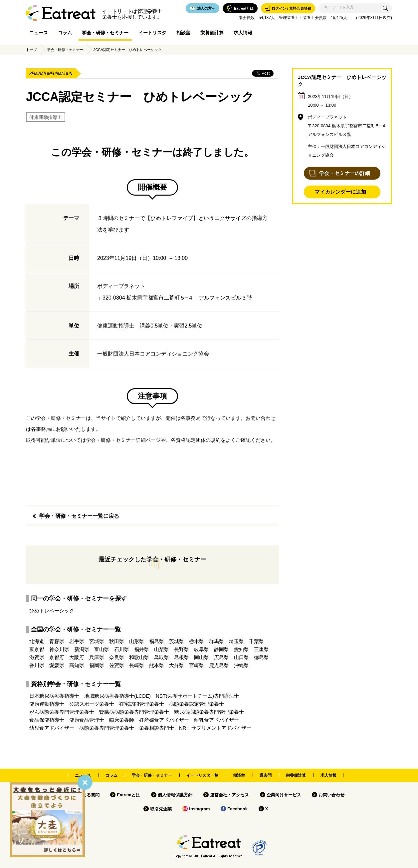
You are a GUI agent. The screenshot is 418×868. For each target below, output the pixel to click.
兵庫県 (97, 657)
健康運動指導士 (46, 117)
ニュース (39, 33)
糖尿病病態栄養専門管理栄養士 (209, 712)
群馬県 (216, 641)
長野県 (182, 649)
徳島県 (261, 657)
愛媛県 (57, 665)
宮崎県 (197, 665)
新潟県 (82, 649)
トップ (31, 50)
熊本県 (157, 665)
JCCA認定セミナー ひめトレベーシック (128, 50)
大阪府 (77, 657)
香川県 (37, 665)
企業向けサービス (284, 795)
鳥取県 (162, 657)
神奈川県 (59, 649)
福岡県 (97, 665)
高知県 (77, 665)
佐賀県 (117, 665)
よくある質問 (87, 795)
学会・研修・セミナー (105, 33)
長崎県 (137, 665)
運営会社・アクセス (229, 795)
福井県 (142, 649)
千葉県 (256, 641)
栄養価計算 (212, 33)
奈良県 (117, 657)
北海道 (37, 641)
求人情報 (243, 33)
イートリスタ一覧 (202, 775)
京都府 (57, 657)
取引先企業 (161, 809)
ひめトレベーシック (52, 611)
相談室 (183, 33)
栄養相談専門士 (157, 728)
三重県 (261, 649)
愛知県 (241, 649)
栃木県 (197, 641)
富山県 (102, 649)
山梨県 (162, 649)
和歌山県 (139, 657)
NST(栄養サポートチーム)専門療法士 (197, 696)
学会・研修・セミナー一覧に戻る (79, 516)
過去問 (266, 775)
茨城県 (177, 641)
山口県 (241, 657)
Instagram (199, 809)
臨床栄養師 (122, 720)
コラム (65, 33)
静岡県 (221, 649)
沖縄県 (241, 665)
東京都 (37, 649)
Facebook (237, 809)
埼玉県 (236, 641)
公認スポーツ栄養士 (92, 704)
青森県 (57, 641)
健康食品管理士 (87, 720)
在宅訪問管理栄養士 (142, 704)
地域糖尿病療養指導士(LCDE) (117, 696)
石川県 (122, 649)
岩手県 (77, 641)
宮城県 (97, 641)
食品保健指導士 (47, 720)
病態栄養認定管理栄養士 (197, 704)
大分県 (177, 665)
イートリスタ (152, 33)
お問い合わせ (331, 795)
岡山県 (202, 657)
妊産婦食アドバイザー (164, 720)
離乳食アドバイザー (216, 720)
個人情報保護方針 (175, 795)
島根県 (182, 657)
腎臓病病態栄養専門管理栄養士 (134, 712)
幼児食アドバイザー (52, 728)
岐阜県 (202, 649)
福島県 (157, 641)
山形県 (137, 641)
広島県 (221, 657)
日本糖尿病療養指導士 (54, 696)
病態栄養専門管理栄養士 (107, 728)
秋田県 (117, 641)
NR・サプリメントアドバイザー (215, 728)
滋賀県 (37, 657)
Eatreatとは (128, 795)
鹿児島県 (219, 665)
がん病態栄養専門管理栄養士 (62, 712)
